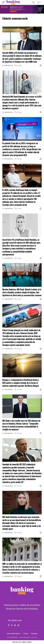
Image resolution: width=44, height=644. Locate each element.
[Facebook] (9, 625)
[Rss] (18, 625)
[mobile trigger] (4, 2)
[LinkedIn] (15, 625)
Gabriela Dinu (9, 65)
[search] (33, 3)
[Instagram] (12, 625)
